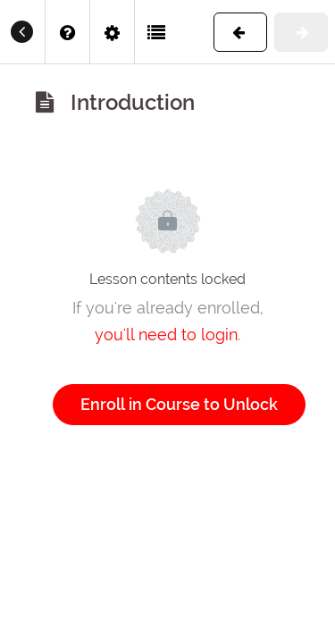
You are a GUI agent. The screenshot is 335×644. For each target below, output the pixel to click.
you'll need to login (166, 335)
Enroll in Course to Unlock (179, 404)
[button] (157, 32)
